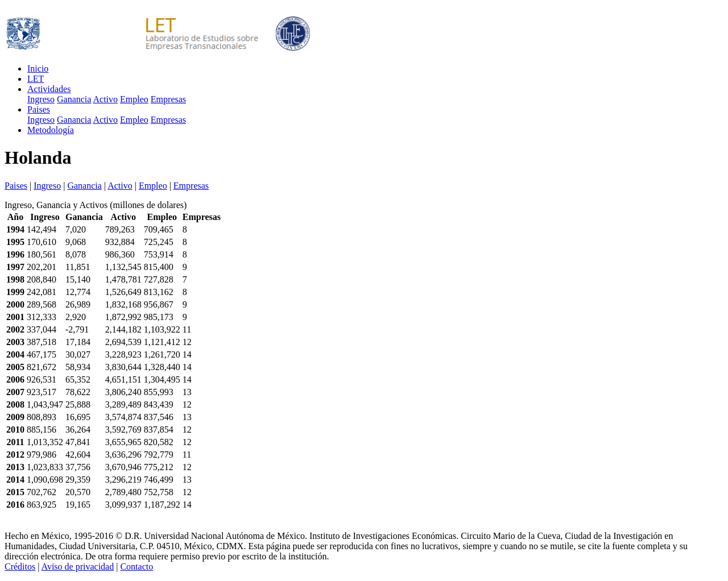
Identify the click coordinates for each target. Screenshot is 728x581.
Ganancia (74, 99)
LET (36, 79)
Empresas (168, 99)
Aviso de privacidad (78, 567)
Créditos (20, 567)
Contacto (136, 567)
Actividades (49, 89)
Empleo (134, 99)
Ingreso (41, 99)
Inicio (38, 69)
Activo (106, 99)
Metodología (51, 130)
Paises (39, 109)
